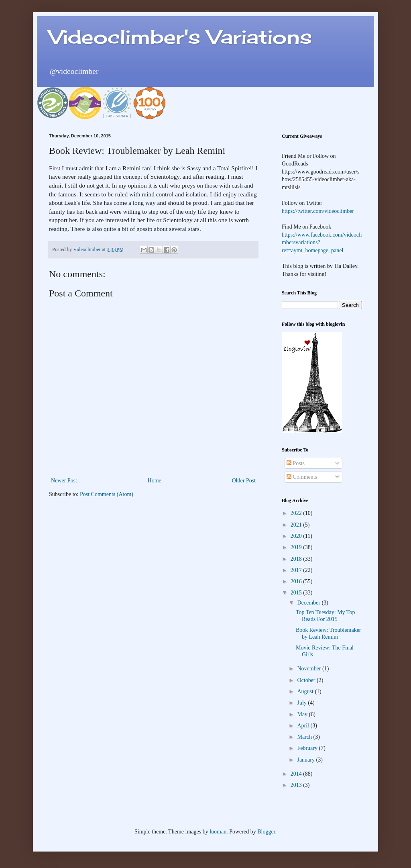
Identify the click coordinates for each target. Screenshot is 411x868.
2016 (297, 581)
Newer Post (64, 481)
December (309, 603)
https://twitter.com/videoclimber (318, 211)
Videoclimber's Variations (180, 37)
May (303, 714)
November (310, 669)
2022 (297, 513)
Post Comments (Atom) (107, 494)
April (304, 726)
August (306, 691)
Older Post (244, 481)
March (305, 737)
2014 (297, 774)
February (308, 748)
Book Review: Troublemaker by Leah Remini (329, 633)
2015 (297, 593)
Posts (296, 463)
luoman (218, 832)
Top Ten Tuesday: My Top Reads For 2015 (325, 616)
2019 (297, 547)
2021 (297, 525)
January (306, 760)
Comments (302, 477)
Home (155, 481)
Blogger (266, 832)
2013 (297, 785)
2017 (297, 570)
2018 (297, 559)
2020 (297, 536)
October (307, 680)
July (302, 703)
